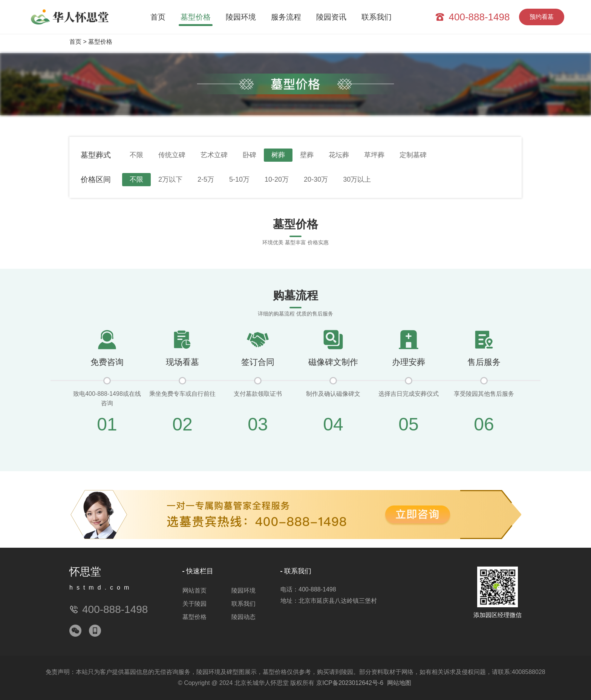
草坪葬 (374, 155)
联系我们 (377, 17)
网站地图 (399, 683)
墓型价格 (196, 17)
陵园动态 (243, 617)
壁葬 (307, 155)
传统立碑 (172, 155)
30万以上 (357, 179)
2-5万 (206, 179)
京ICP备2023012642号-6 (350, 683)
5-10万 (239, 179)
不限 (136, 155)
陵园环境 (241, 17)
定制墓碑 (413, 155)
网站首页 (194, 590)
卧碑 (250, 155)
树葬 (278, 155)
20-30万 (316, 179)
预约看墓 (542, 17)
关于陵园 (194, 604)
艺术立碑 (214, 155)
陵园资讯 (331, 17)
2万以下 (170, 179)
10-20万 (277, 179)
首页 (158, 17)
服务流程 (286, 17)
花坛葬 (339, 155)
